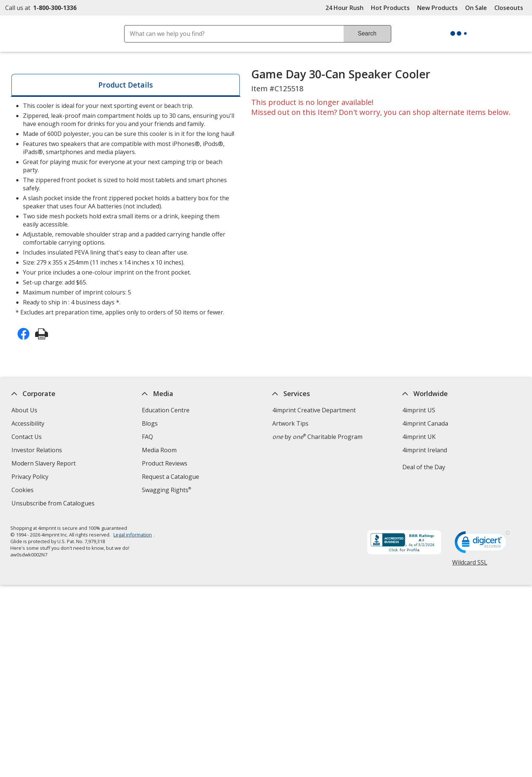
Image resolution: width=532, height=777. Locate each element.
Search (367, 33)
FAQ (147, 437)
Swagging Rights (166, 490)
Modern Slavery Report (45, 464)
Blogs (150, 423)
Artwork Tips (290, 423)
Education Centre (166, 410)
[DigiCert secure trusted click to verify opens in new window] (482, 544)
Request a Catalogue (170, 477)
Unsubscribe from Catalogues (54, 504)
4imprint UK (419, 437)
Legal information (133, 535)
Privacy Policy (31, 478)
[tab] (126, 85)
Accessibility (28, 423)
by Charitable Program (317, 437)
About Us (24, 410)
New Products (437, 8)
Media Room (159, 450)
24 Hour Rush (345, 8)
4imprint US (419, 410)
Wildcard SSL (470, 565)
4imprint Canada (426, 423)
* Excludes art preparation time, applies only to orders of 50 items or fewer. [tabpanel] (125, 209)
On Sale (476, 8)
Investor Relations (38, 451)
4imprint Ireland (425, 450)
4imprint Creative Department (314, 410)
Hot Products (390, 8)
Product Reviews (165, 463)
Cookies (23, 491)
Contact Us (27, 437)
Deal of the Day (424, 467)
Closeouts (509, 8)
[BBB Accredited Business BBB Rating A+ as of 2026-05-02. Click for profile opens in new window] (404, 543)
